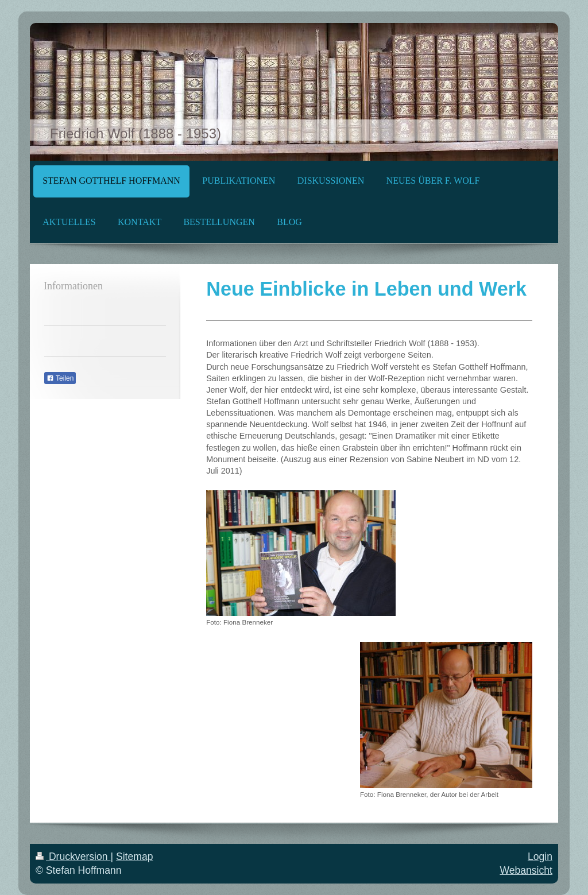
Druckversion (73, 857)
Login (540, 857)
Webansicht (526, 870)
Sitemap (135, 857)
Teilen (60, 378)
